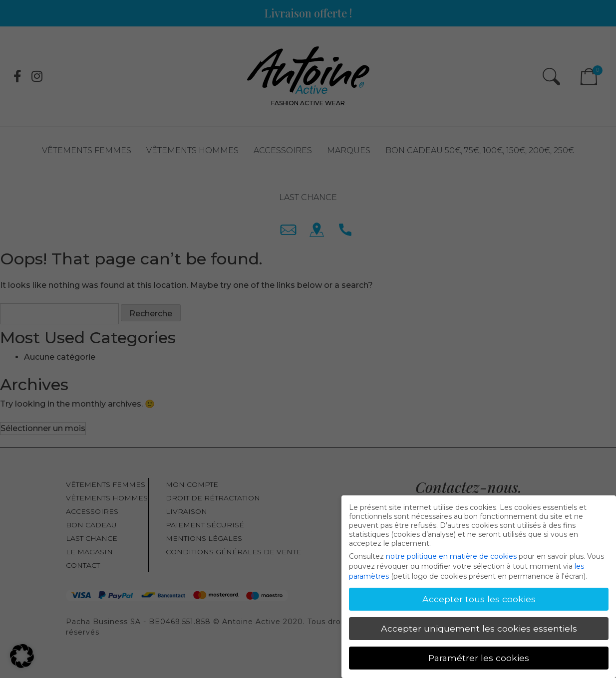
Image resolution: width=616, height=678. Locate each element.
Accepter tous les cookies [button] (479, 597)
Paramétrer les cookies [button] (479, 656)
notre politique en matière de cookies (451, 555)
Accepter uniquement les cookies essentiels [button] (479, 627)
